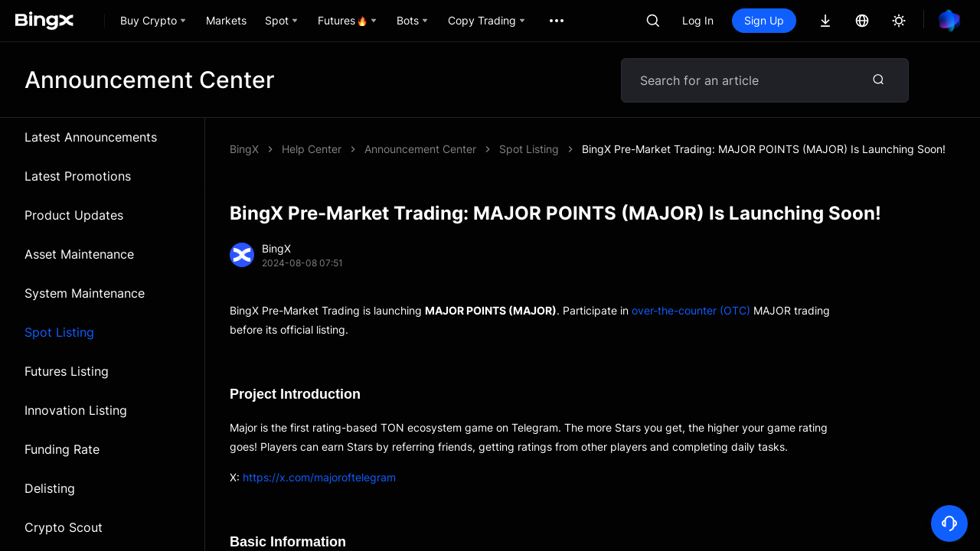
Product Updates (74, 215)
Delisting (50, 488)
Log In (698, 20)
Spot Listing (59, 332)
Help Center (312, 149)
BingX (244, 149)
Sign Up (764, 20)
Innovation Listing (76, 410)
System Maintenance (85, 293)
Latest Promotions (78, 176)
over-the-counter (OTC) (691, 310)
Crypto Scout (64, 527)
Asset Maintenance (79, 254)
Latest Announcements (91, 137)
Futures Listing (67, 371)
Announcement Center (420, 149)
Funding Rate (62, 449)
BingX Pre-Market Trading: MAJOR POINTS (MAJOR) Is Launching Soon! (764, 149)
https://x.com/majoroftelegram (319, 477)
